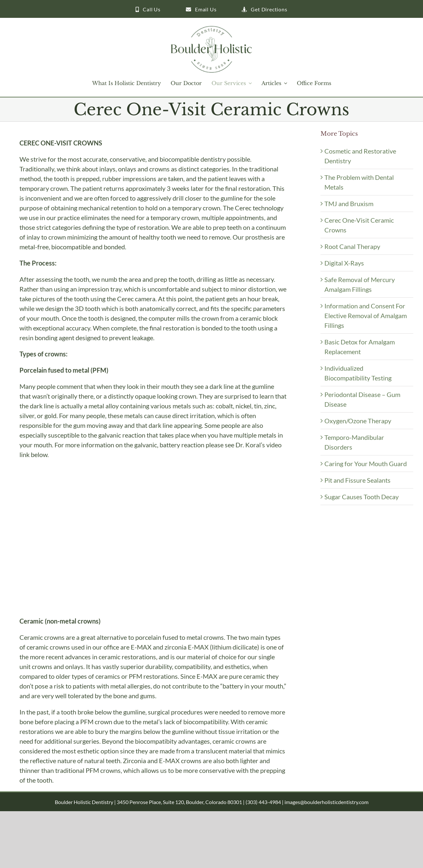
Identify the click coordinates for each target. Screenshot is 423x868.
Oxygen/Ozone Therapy (358, 421)
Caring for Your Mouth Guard (366, 464)
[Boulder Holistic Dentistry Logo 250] (211, 29)
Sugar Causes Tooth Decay (362, 497)
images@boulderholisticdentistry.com (326, 802)
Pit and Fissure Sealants (357, 480)
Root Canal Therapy (352, 246)
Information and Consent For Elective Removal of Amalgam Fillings (366, 316)
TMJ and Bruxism (349, 204)
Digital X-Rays (344, 263)
